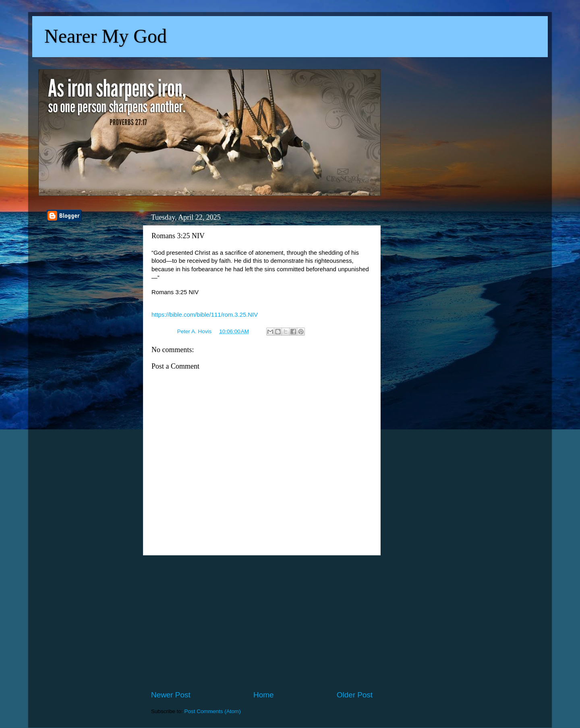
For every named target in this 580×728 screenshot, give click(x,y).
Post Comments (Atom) (213, 711)
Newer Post (171, 695)
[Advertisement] (262, 623)
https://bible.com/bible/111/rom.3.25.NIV (205, 315)
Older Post (355, 695)
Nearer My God (106, 36)
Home (263, 695)
